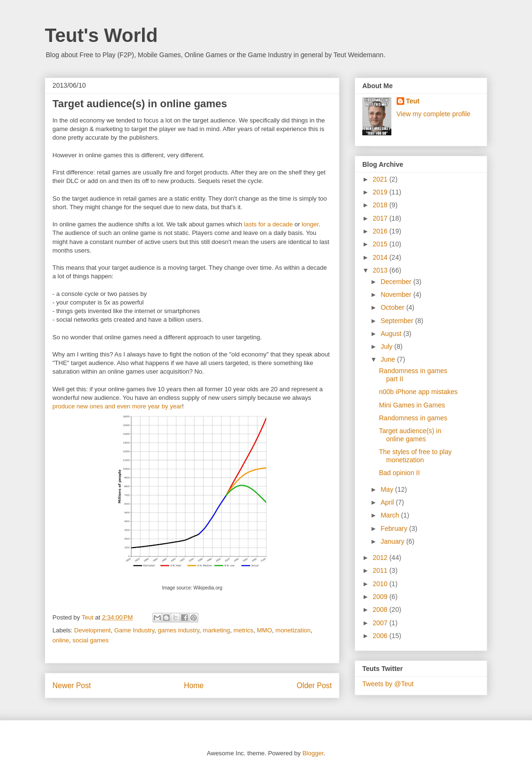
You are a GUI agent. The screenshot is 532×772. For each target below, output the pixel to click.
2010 (381, 584)
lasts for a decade (267, 224)
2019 (381, 192)
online (61, 640)
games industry (179, 630)
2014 (381, 257)
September (398, 321)
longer (310, 224)
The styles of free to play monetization (415, 456)
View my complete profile (434, 114)
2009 (381, 597)
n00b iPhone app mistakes (418, 392)
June (389, 359)
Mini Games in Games (412, 405)
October (393, 307)
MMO (265, 630)
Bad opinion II (399, 473)
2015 (381, 244)
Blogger (313, 753)
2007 (381, 623)
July (387, 346)
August (392, 334)
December (397, 282)
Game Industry (134, 630)
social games (91, 640)
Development (93, 630)
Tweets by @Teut (388, 684)
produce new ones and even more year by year (117, 406)
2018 (381, 205)
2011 (381, 570)
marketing (216, 630)
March (391, 515)
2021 (381, 179)
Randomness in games (413, 418)
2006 (381, 636)
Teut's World (101, 35)
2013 (381, 270)
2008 (381, 609)
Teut (413, 101)
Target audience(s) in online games (410, 435)
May (388, 489)
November (397, 295)
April (388, 502)
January (393, 541)
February (395, 528)
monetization (293, 630)
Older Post (314, 686)
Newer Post (72, 686)
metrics (244, 630)
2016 (381, 231)
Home (194, 686)
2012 (381, 558)
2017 (381, 218)
